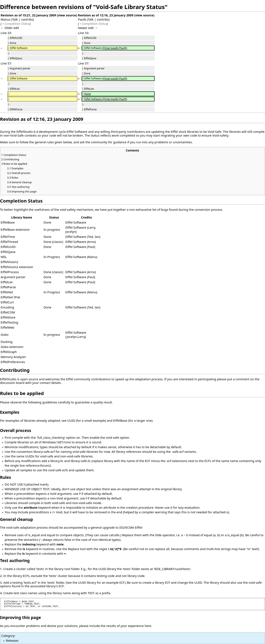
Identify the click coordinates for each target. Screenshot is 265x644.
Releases (12, 640)
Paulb (82, 19)
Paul (91, 247)
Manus (6, 19)
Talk (15, 19)
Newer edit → (88, 28)
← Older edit (10, 28)
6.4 (36, 132)
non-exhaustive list (143, 209)
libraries (193, 132)
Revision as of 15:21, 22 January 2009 (28, 15)
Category (8, 636)
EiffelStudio (25, 132)
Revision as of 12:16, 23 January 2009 (106, 15)
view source (67, 15)
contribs (27, 19)
